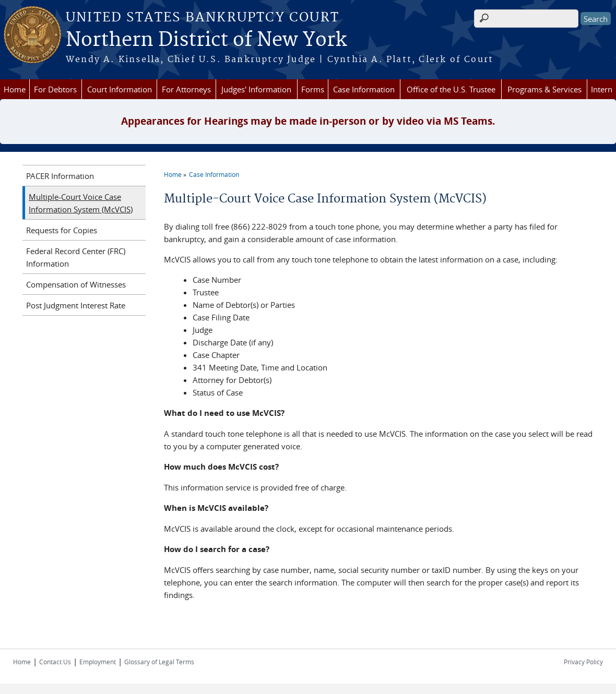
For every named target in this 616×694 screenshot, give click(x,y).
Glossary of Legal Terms (159, 662)
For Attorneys (186, 89)
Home (15, 89)
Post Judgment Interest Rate (76, 305)
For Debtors (55, 89)
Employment (98, 662)
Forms (313, 89)
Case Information (364, 89)
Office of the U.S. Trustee (451, 89)
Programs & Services (544, 89)
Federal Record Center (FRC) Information (76, 257)
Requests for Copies (62, 230)
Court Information (120, 89)
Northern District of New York (206, 40)
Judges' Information (256, 89)
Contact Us (55, 662)
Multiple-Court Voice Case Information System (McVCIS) (81, 203)
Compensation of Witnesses (76, 284)
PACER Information (60, 176)
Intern (602, 89)
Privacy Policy (583, 662)
